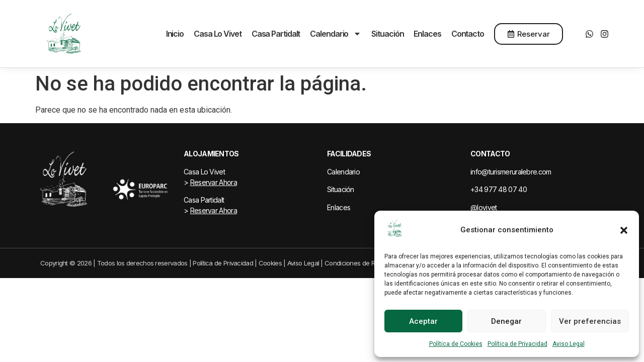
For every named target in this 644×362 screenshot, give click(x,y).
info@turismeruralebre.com (511, 172)
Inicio (175, 34)
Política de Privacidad (517, 344)
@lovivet (484, 207)
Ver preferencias (590, 321)
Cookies (270, 263)
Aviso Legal (569, 344)
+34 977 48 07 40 (499, 189)
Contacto (468, 34)
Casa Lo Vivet (218, 34)
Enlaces (427, 34)
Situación (387, 34)
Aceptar (423, 321)
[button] (624, 230)
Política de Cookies (456, 344)
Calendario (336, 34)
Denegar (506, 321)
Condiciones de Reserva (359, 263)
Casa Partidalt (276, 34)
